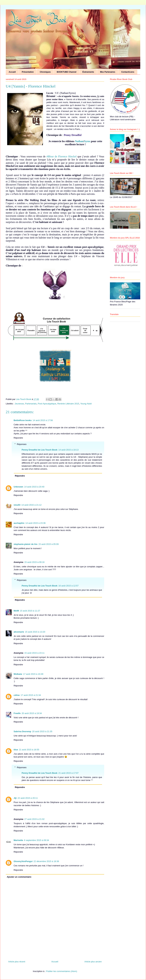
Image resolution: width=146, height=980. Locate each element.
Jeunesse (19, 404)
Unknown (18, 487)
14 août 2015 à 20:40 (34, 487)
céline (17, 695)
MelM (16, 611)
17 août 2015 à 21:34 (31, 695)
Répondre (18, 438)
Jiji (15, 798)
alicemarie (19, 632)
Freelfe (17, 713)
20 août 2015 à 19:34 (32, 713)
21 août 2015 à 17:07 (68, 773)
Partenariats (31, 404)
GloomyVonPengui (23, 861)
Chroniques (45, 72)
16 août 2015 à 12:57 (68, 586)
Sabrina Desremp (22, 731)
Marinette (18, 840)
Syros (87, 141)
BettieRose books (23, 420)
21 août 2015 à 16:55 (29, 750)
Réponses (22, 444)
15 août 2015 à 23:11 (34, 653)
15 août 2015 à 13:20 (35, 632)
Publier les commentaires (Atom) (62, 971)
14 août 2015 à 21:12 (31, 505)
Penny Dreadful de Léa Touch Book (40, 450)
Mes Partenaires (108, 72)
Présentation (28, 72)
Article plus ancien (93, 962)
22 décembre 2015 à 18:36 (46, 861)
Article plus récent (17, 962)
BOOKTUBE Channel (67, 72)
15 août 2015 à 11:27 (30, 611)
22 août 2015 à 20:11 (28, 798)
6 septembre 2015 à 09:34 (37, 840)
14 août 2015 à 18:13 (68, 450)
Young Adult (86, 404)
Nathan (79, 141)
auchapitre (19, 523)
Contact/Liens (128, 72)
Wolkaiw (18, 674)
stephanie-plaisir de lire (26, 544)
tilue (16, 750)
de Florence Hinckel (62, 156)
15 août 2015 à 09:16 (34, 562)
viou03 (17, 505)
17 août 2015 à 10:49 (33, 674)
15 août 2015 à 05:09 (48, 544)
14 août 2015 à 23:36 (36, 523)
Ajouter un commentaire (19, 877)
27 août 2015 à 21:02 (34, 819)
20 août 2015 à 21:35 (42, 731)
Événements (88, 72)
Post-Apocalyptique (47, 404)
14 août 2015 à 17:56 (43, 420)
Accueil (12, 72)
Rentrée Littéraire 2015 (68, 404)
